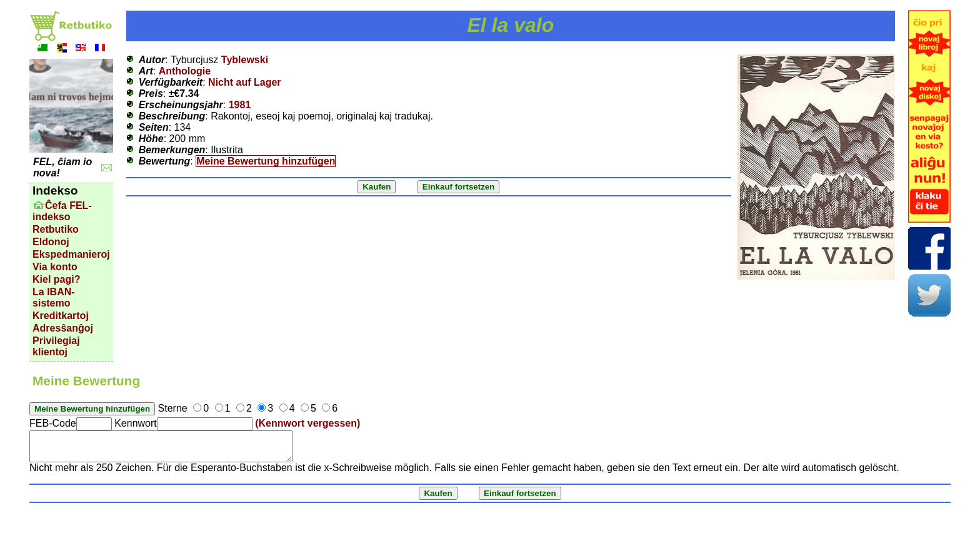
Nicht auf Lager (244, 82)
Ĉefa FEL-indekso (62, 211)
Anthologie (185, 71)
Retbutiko (56, 229)
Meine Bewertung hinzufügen (266, 161)
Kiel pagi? (56, 279)
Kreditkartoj (61, 316)
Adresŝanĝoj (63, 328)
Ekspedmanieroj (71, 254)
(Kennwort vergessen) (307, 423)
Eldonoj (51, 242)
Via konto (55, 267)
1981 (240, 105)
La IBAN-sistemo (54, 297)
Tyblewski (245, 60)
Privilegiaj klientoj (56, 346)
